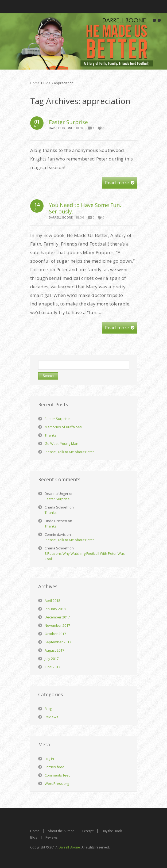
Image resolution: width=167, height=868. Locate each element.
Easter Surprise (68, 122)
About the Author (61, 831)
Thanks (51, 435)
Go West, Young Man (61, 443)
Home (35, 83)
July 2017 (52, 659)
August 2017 (54, 650)
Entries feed (55, 767)
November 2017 (57, 625)
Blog (47, 83)
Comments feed (58, 775)
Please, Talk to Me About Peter (69, 452)
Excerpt (88, 831)
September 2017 (58, 642)
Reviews (51, 717)
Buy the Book (112, 831)
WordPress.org (57, 783)
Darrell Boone (69, 847)
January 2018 (55, 609)
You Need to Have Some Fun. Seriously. (85, 208)
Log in (49, 759)
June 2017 (52, 667)
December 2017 (57, 617)
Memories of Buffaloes (63, 427)
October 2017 (55, 634)
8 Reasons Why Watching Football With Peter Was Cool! (85, 556)
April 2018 (52, 601)
